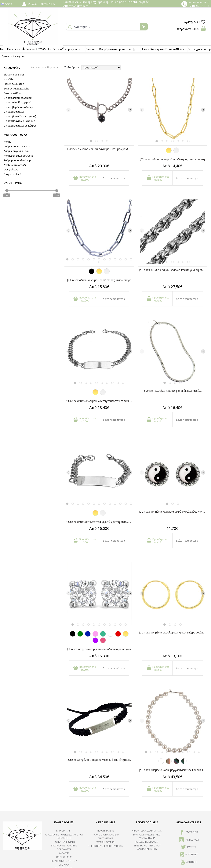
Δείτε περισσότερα (114, 178)
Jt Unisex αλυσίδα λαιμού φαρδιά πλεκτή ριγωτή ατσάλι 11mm (173, 270)
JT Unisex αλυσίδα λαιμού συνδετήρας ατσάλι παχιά (99, 280)
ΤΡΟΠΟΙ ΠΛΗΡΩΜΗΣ (64, 842)
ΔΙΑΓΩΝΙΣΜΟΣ (105, 838)
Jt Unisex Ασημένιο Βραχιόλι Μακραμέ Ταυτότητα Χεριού (100, 760)
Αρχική (6, 56)
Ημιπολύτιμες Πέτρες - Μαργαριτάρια (147, 836)
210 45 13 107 (199, 6)
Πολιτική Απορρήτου (64, 861)
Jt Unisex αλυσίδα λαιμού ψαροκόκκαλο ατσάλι (173, 391)
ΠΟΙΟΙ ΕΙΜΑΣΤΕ (105, 831)
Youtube (189, 862)
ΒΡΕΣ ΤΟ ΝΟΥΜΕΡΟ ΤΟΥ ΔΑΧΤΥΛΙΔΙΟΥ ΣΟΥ (147, 847)
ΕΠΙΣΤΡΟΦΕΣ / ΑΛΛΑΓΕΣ (64, 845)
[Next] (130, 110)
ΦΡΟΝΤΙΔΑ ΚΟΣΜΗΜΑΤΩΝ (147, 831)
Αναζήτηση (19, 56)
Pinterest (189, 855)
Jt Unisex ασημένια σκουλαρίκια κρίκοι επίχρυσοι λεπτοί (173, 632)
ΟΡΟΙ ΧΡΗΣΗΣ (64, 857)
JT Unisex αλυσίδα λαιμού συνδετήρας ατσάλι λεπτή (173, 159)
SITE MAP (64, 865)
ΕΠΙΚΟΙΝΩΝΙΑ (64, 831)
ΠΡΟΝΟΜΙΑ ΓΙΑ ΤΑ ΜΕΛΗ (105, 835)
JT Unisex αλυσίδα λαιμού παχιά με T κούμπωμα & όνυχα (100, 149)
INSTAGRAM (189, 840)
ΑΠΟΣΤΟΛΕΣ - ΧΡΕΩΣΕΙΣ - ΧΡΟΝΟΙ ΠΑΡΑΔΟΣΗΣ (64, 836)
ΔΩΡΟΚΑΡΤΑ (64, 849)
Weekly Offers (105, 842)
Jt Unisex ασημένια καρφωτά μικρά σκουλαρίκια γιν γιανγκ (173, 512)
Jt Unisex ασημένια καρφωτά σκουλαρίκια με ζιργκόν (99, 649)
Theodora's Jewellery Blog (105, 846)
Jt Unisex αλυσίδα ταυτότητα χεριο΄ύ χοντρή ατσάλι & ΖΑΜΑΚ (100, 522)
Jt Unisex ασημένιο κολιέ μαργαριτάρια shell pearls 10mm (173, 770)
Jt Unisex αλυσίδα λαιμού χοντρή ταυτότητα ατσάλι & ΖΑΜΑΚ (100, 401)
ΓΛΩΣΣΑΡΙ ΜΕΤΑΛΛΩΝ (147, 842)
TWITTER (189, 847)
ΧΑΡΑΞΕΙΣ (64, 853)
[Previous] (68, 110)
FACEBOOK (189, 832)
